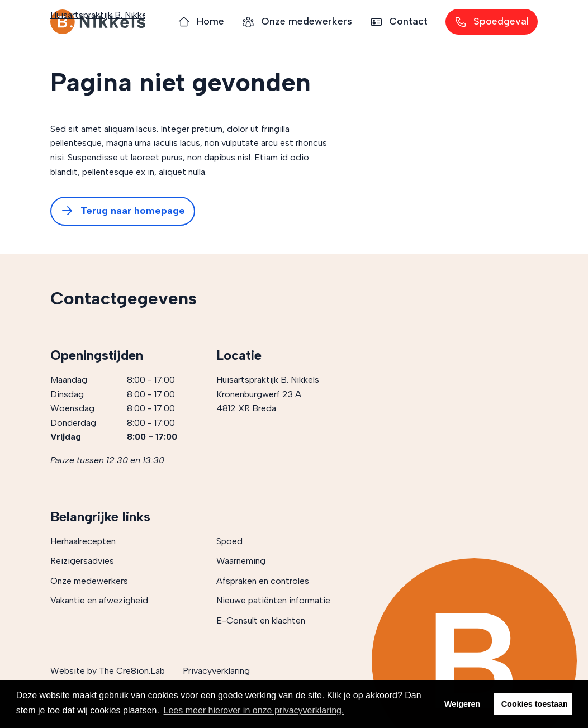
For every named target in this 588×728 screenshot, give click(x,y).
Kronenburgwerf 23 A (259, 394)
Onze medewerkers (89, 581)
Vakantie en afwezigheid (99, 600)
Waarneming (241, 561)
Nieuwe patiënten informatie (273, 600)
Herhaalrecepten (83, 541)
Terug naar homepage (123, 211)
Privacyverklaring (216, 671)
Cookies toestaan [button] (535, 704)
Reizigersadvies (82, 561)
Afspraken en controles (263, 581)
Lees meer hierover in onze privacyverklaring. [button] (254, 710)
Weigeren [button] (463, 704)
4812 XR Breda (246, 408)
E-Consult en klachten (261, 620)
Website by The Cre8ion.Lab (108, 671)
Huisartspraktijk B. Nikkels (98, 22)
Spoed (229, 541)
